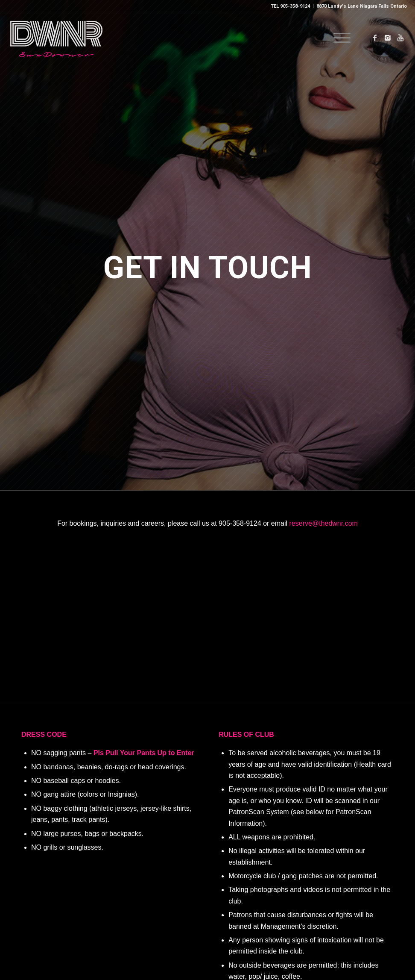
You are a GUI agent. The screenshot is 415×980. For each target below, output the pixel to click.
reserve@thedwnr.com (324, 523)
